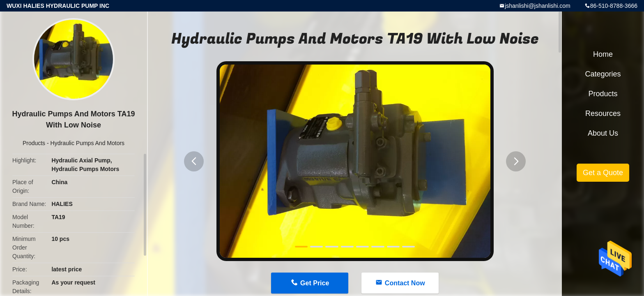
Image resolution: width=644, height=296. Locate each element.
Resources (603, 113)
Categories (603, 74)
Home (603, 54)
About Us (603, 133)
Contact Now (405, 283)
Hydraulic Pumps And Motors (88, 143)
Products (34, 143)
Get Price (315, 283)
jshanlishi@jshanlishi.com (538, 6)
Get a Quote (603, 173)
